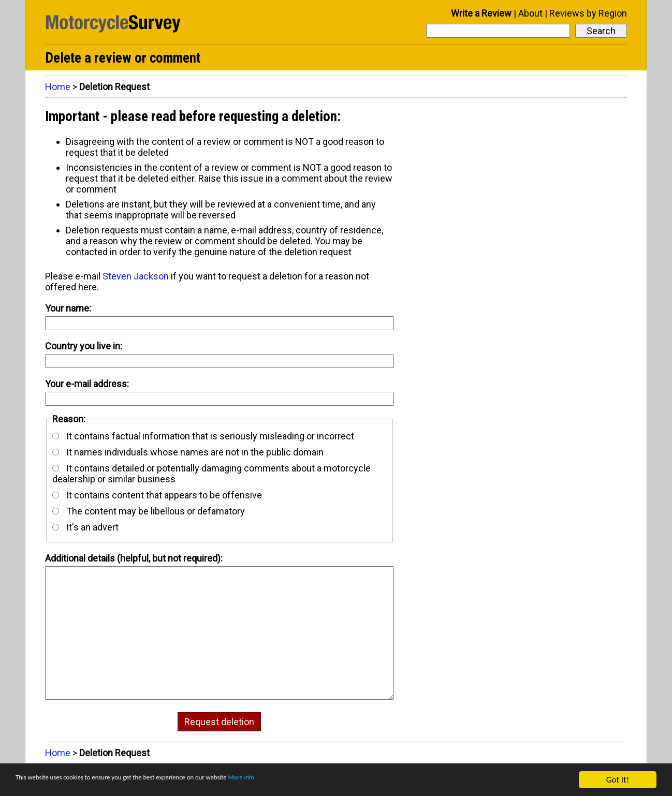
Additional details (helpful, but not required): (134, 558)
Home (58, 87)
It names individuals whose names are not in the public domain (188, 452)
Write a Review (481, 13)
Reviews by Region (588, 13)
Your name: (68, 308)
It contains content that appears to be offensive (157, 495)
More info (318, 780)
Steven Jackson (136, 276)
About (530, 13)
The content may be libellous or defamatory (149, 511)
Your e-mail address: (87, 384)
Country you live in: (84, 346)
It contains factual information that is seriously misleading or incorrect (203, 436)
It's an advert (85, 527)
